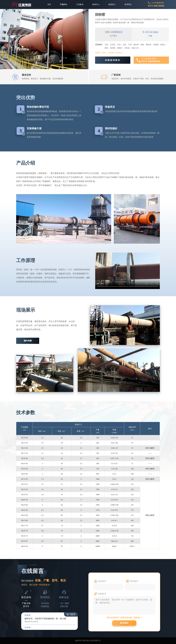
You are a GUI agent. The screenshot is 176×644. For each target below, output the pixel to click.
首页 (49, 4)
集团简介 (112, 4)
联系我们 (128, 4)
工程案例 (80, 4)
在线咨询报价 (113, 60)
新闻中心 (96, 4)
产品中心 (64, 4)
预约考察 (28, 341)
